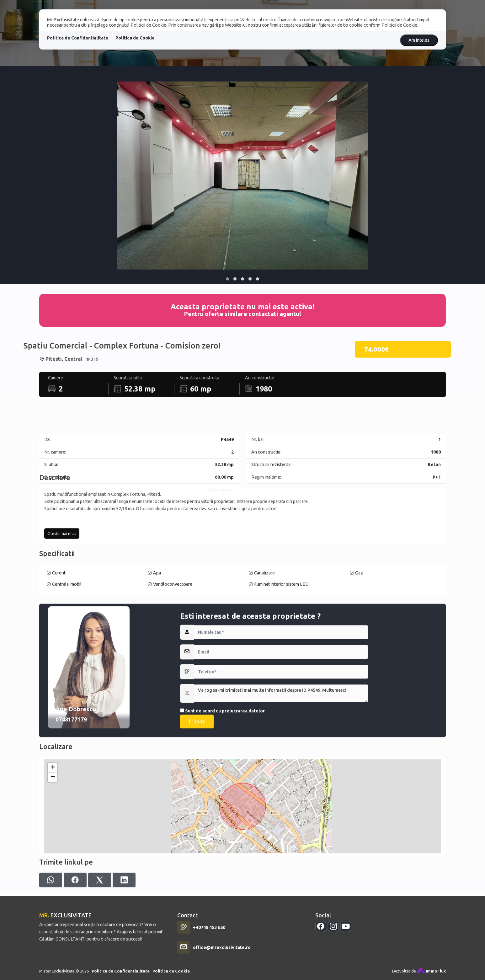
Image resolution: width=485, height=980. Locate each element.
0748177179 (71, 839)
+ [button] (53, 870)
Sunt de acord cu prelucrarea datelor (222, 831)
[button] (227, 279)
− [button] (53, 879)
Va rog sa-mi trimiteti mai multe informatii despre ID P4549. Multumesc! (281, 813)
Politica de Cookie (135, 38)
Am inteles (419, 40)
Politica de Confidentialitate (78, 38)
